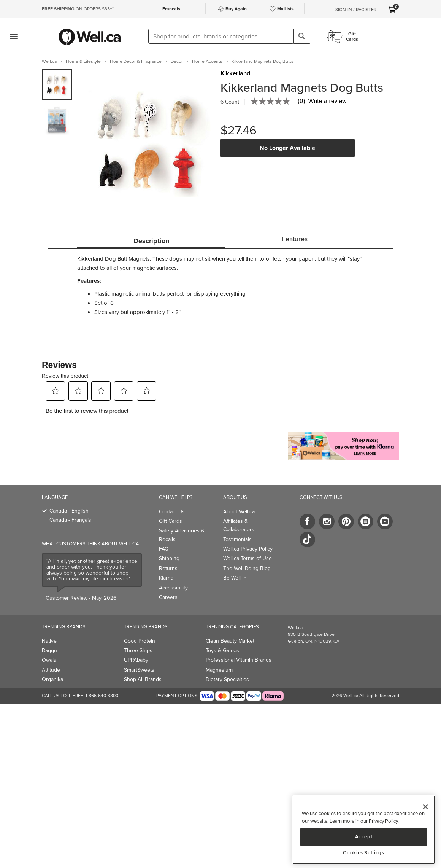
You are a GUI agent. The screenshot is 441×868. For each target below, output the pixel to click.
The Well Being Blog (247, 568)
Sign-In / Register (356, 10)
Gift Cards (171, 521)
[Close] (425, 807)
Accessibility (173, 588)
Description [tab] (151, 241)
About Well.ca (239, 512)
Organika (52, 679)
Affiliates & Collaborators (239, 525)
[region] (364, 830)
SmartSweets (139, 670)
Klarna (166, 578)
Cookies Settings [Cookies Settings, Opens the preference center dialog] (364, 853)
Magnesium (219, 670)
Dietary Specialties (227, 679)
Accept (364, 837)
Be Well (235, 578)
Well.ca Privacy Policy (248, 549)
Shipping (169, 558)
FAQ (164, 549)
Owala (49, 660)
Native (49, 641)
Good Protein (140, 641)
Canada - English (69, 511)
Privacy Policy (383, 821)
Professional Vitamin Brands (239, 660)
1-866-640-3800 (102, 696)
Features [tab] (295, 239)
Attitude (51, 670)
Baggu (49, 651)
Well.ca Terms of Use (247, 558)
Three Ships (138, 651)
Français (171, 9)
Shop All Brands (143, 679)
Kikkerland (235, 73)
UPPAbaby (136, 660)
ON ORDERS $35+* (78, 9)
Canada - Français (70, 520)
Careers (168, 597)
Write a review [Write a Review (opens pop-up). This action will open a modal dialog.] (328, 101)
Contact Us (172, 512)
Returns (168, 568)
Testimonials (237, 539)
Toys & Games (222, 651)
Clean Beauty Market (230, 641)
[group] (57, 84)
